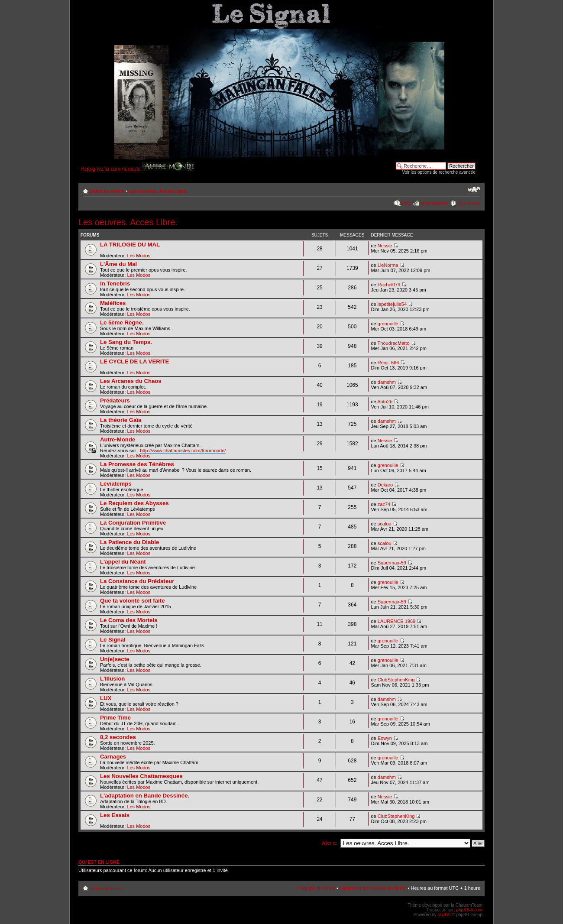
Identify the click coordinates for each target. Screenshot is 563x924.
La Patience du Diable (129, 542)
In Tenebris (115, 284)
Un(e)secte (115, 659)
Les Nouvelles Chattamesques (141, 776)
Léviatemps (116, 484)
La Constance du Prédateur (137, 581)
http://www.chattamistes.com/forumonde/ (183, 451)
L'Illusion (112, 679)
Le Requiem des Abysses (134, 503)
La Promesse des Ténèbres (137, 464)
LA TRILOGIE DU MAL (130, 245)
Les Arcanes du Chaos (131, 381)
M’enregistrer (434, 203)
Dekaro (385, 485)
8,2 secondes (118, 737)
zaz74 (384, 504)
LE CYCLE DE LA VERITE (134, 361)
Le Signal (113, 640)
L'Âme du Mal (118, 264)
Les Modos (139, 256)
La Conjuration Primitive (133, 523)
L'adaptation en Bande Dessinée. (145, 796)
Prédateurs (115, 400)
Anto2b (385, 402)
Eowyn (385, 738)
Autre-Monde (118, 439)
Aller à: (330, 843)
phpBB (444, 915)
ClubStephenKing (396, 680)
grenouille (388, 324)
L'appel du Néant (123, 562)
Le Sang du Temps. (126, 342)
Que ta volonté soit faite (132, 601)
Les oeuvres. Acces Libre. (158, 191)
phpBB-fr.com (469, 910)
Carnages (113, 757)
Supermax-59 (392, 563)
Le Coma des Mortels (129, 620)
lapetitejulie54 (392, 304)
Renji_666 (388, 363)
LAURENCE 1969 (396, 621)
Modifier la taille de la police (474, 189)
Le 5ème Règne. (122, 323)
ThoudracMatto (394, 343)
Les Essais (115, 815)
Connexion (469, 203)
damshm (387, 382)
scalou (385, 524)
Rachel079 (389, 285)
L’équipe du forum (316, 888)
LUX (106, 698)
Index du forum (107, 191)
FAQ (406, 203)
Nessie (385, 246)
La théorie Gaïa (121, 420)
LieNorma (388, 265)
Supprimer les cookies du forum (373, 888)
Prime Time (115, 718)
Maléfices (113, 303)
